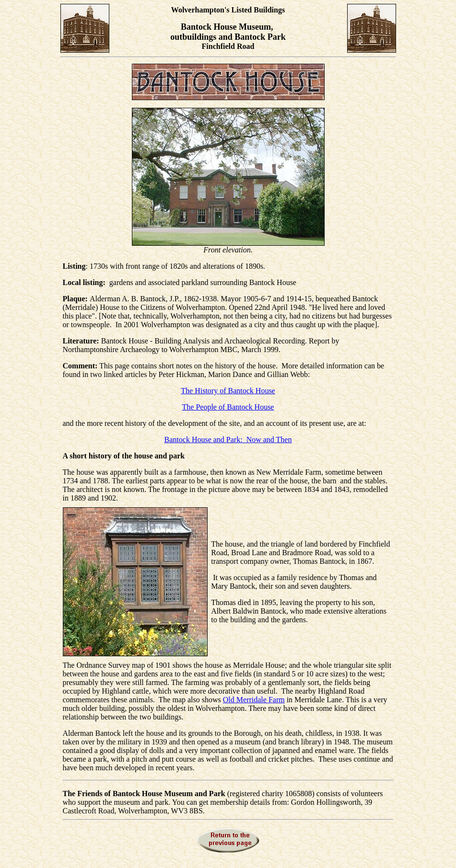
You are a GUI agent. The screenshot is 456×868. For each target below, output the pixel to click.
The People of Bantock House (228, 407)
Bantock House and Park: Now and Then (228, 440)
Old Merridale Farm (254, 700)
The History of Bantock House (228, 391)
